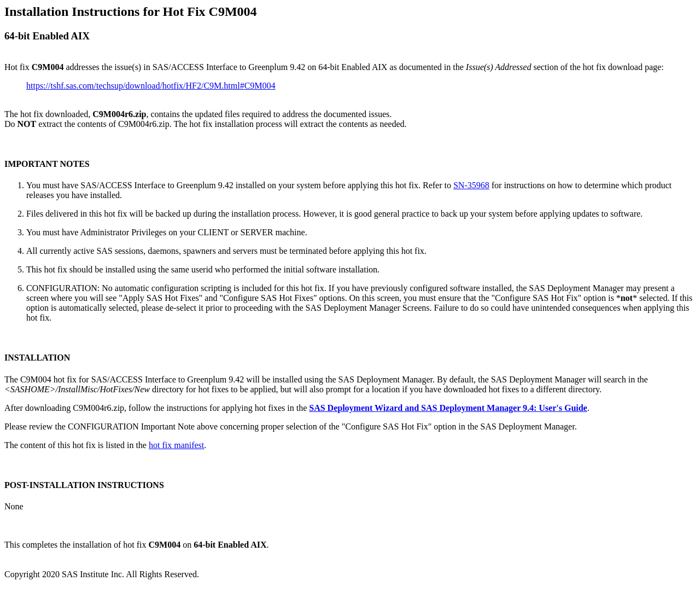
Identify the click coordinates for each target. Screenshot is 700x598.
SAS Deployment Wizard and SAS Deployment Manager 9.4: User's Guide (448, 408)
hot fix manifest (176, 445)
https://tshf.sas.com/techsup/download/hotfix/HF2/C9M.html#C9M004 (151, 86)
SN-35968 (471, 185)
